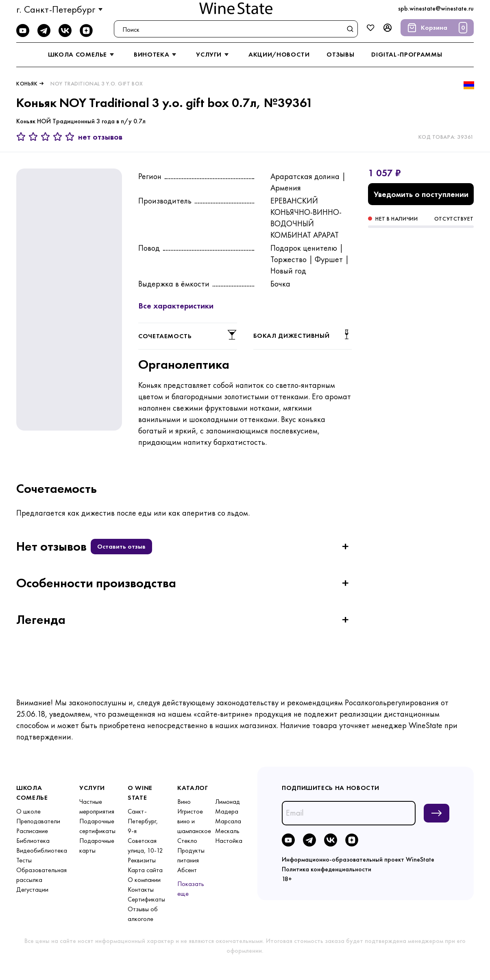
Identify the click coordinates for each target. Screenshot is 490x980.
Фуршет (329, 259)
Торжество (289, 259)
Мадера (227, 811)
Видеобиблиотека (42, 850)
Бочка (280, 284)
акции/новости (279, 54)
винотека (156, 55)
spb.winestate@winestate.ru (436, 8)
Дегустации (32, 889)
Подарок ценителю (304, 248)
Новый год (288, 271)
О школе (28, 811)
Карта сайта (145, 870)
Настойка (229, 841)
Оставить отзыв (121, 546)
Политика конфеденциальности (327, 869)
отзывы (340, 54)
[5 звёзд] (70, 137)
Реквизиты (142, 860)
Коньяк (27, 83)
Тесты (24, 860)
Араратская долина (305, 176)
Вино (184, 802)
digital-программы (407, 54)
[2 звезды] (35, 137)
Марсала (228, 821)
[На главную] (236, 8)
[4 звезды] (59, 137)
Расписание (32, 831)
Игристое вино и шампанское (194, 821)
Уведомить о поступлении (421, 194)
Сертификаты (146, 899)
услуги (214, 55)
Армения (286, 188)
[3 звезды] (47, 137)
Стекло (187, 841)
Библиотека (33, 841)
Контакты (141, 889)
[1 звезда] (22, 137)
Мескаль (227, 831)
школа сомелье (82, 55)
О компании (144, 880)
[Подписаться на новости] (437, 813)
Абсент (187, 870)
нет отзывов (100, 137)
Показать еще (191, 889)
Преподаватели (38, 821)
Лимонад (228, 802)
